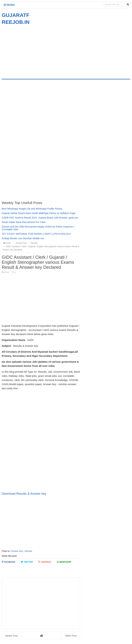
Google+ (45, 562)
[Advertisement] (31, 50)
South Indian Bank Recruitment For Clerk (24, 222)
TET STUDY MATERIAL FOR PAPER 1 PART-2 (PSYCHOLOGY (36, 234)
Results (28, 551)
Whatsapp (64, 562)
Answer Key (17, 551)
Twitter (27, 562)
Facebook (9, 562)
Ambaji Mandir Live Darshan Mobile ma (23, 238)
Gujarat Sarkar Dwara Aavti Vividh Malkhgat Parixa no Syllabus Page (39, 213)
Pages (9, 5)
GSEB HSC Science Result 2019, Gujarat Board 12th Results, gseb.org (40, 218)
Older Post (71, 636)
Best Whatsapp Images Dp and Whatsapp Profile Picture (32, 209)
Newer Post (12, 636)
